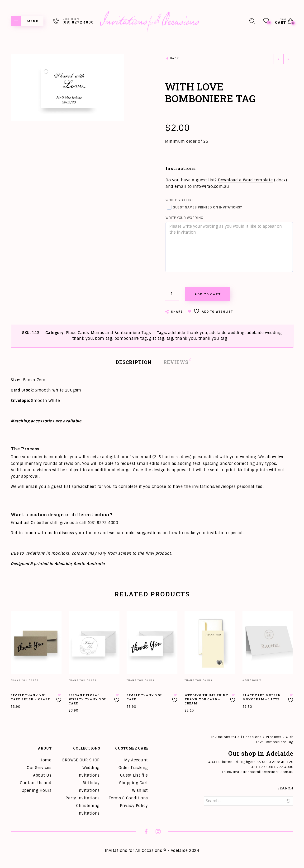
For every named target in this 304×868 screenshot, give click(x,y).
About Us (42, 775)
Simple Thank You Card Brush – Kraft (30, 697)
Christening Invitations (88, 809)
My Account (136, 760)
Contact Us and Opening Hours (36, 787)
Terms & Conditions (128, 798)
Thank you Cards (24, 680)
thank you (186, 338)
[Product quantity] (172, 294)
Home (45, 760)
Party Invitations (83, 798)
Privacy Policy (134, 806)
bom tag (104, 338)
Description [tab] (134, 362)
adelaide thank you (188, 333)
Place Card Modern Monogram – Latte (262, 697)
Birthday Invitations (89, 787)
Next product (288, 59)
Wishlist (140, 790)
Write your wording (184, 218)
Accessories (252, 680)
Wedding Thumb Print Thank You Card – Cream (206, 699)
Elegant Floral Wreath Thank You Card (88, 699)
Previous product (279, 59)
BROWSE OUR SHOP (81, 760)
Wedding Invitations (89, 771)
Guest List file (134, 775)
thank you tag (213, 338)
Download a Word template (245, 180)
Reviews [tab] (176, 362)
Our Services (39, 768)
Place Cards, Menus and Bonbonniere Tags (108, 333)
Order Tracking (133, 768)
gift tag (157, 338)
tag (170, 338)
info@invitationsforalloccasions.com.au (258, 772)
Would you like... (181, 200)
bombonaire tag (131, 338)
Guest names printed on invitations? (204, 207)
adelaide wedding (227, 333)
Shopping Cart (134, 783)
